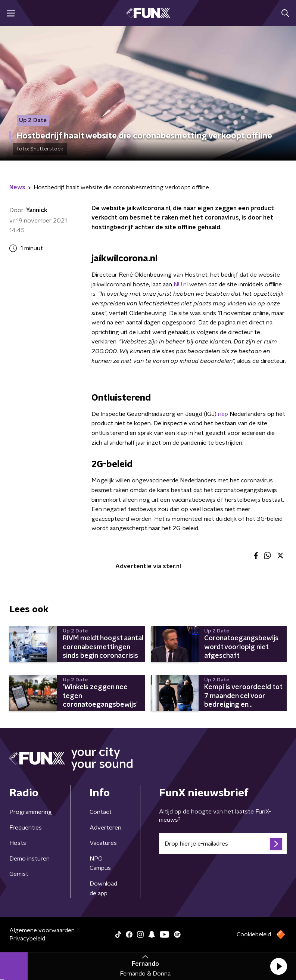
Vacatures (103, 843)
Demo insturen (29, 859)
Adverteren (105, 828)
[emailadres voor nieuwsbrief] (223, 844)
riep (223, 414)
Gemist (19, 874)
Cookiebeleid (254, 934)
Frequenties (26, 828)
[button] (278, 966)
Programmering (31, 812)
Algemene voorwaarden (42, 930)
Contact (101, 812)
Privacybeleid (27, 939)
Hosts (18, 843)
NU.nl (181, 284)
